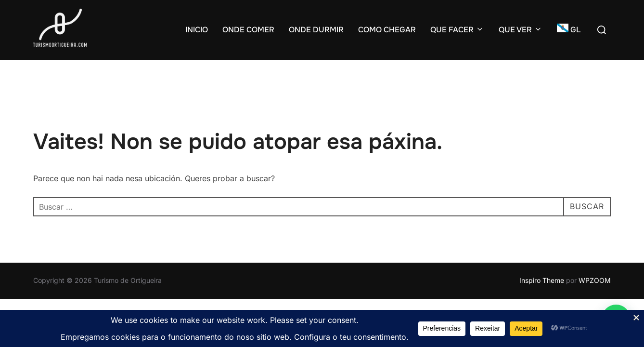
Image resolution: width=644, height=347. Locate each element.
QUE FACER (457, 30)
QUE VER (521, 30)
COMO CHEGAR (387, 30)
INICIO (197, 30)
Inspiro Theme (542, 280)
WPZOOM (595, 280)
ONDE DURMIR (316, 30)
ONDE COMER (248, 30)
